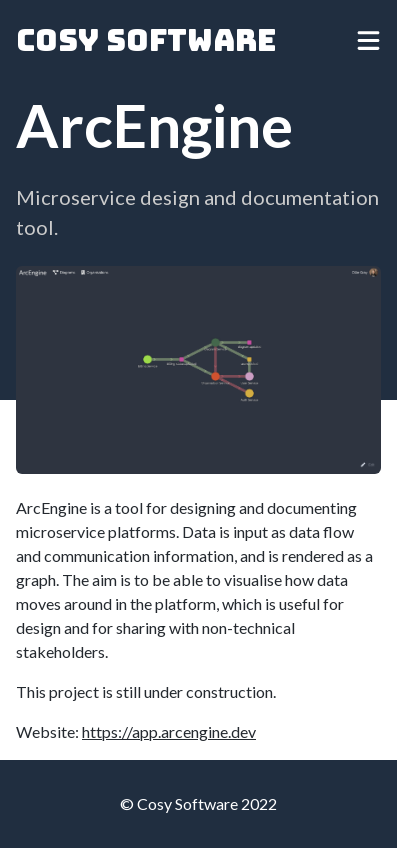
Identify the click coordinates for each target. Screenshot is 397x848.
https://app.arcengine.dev (169, 731)
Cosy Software (146, 40)
